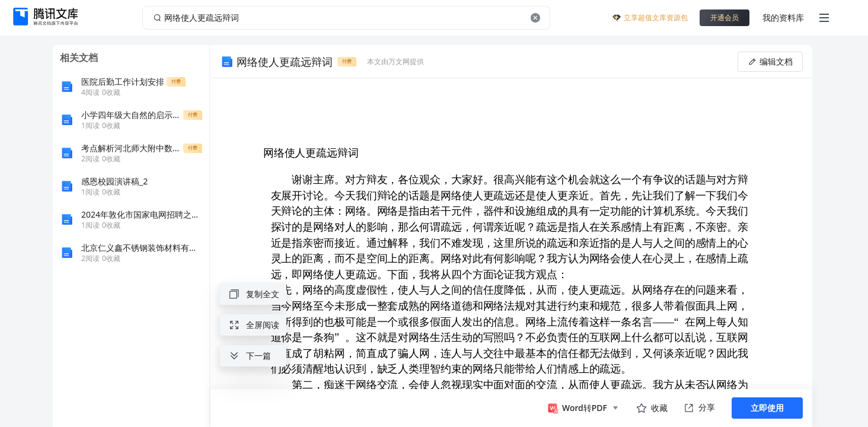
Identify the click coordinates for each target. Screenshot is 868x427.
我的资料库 (783, 17)
